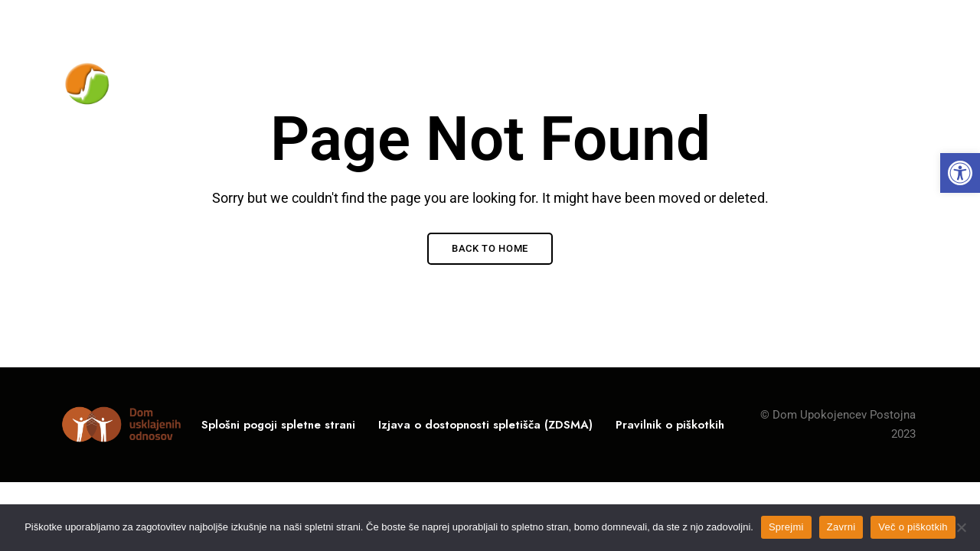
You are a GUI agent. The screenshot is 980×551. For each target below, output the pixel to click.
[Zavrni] (961, 527)
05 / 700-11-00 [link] (737, 21)
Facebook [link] (912, 22)
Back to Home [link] (490, 248)
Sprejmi (786, 527)
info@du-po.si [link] (848, 21)
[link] (960, 173)
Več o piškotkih (913, 527)
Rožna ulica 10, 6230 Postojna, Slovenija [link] (165, 21)
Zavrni (841, 527)
